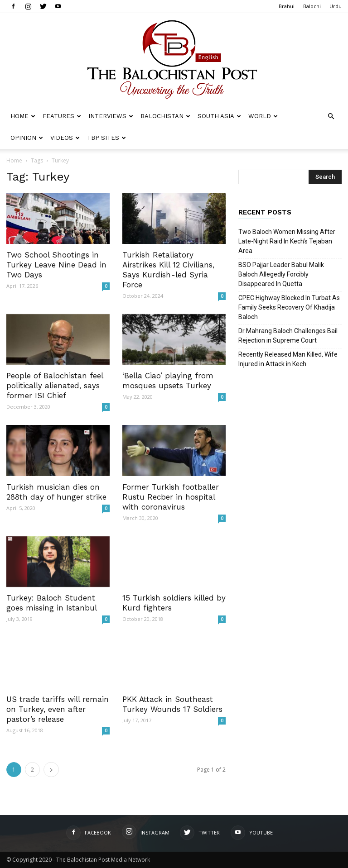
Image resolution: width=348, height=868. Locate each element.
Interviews (111, 116)
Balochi (312, 6)
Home (23, 116)
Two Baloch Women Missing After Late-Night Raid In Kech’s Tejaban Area (287, 241)
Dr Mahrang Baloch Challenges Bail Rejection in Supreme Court (288, 336)
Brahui (287, 6)
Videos (65, 138)
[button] (331, 117)
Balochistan (165, 116)
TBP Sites (106, 138)
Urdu (336, 6)
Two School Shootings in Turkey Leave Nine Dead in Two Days (56, 265)
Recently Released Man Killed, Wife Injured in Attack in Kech (288, 359)
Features (62, 116)
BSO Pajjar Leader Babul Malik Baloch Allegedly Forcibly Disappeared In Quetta (281, 274)
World (263, 116)
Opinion (27, 138)
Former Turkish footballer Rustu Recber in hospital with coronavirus (171, 497)
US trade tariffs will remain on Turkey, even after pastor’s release (58, 709)
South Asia (219, 116)
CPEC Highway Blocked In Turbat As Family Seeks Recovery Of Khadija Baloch (289, 307)
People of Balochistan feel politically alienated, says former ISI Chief (55, 386)
